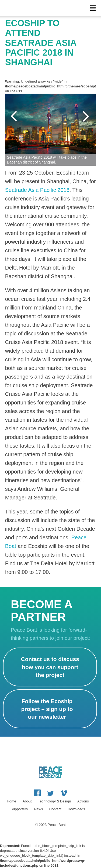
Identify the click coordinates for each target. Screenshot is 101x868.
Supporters (19, 809)
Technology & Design (54, 801)
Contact (55, 809)
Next (86, 117)
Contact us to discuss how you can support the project (50, 667)
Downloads (76, 809)
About (27, 801)
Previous (15, 117)
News (39, 809)
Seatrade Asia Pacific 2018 (37, 190)
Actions (83, 801)
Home (11, 801)
